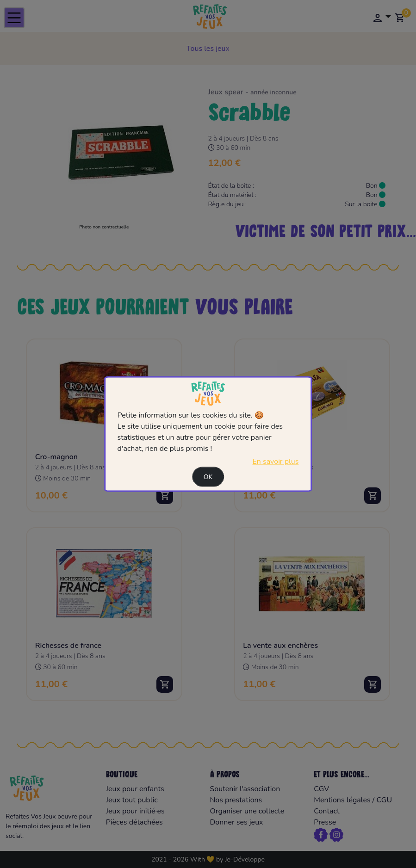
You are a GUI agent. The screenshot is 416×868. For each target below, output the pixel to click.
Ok (208, 477)
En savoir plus (275, 462)
